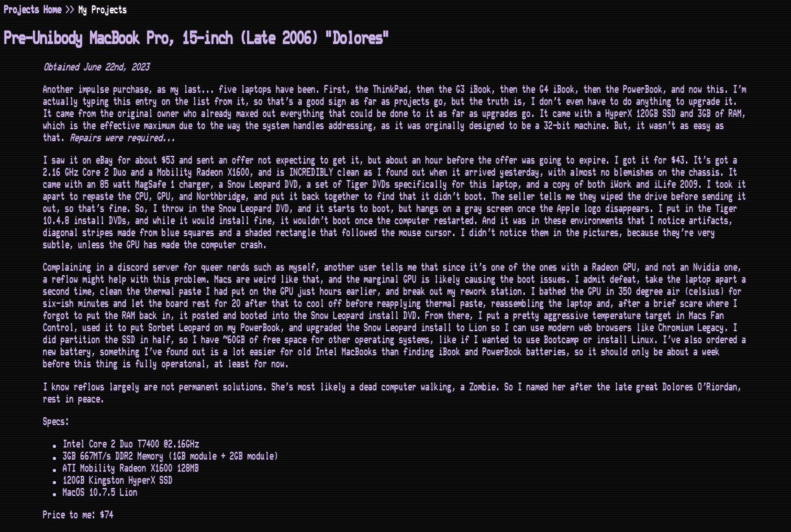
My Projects (103, 10)
